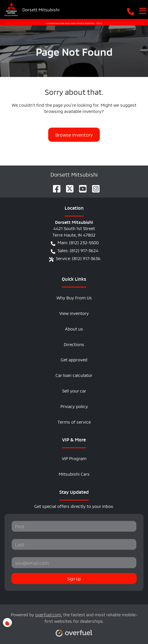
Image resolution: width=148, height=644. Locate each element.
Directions (74, 344)
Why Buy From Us (74, 297)
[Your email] (74, 563)
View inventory (74, 313)
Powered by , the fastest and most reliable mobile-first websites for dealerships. (74, 622)
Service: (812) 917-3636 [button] (75, 258)
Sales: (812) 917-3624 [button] (75, 250)
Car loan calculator (74, 375)
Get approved (74, 359)
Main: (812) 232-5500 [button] (75, 242)
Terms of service (74, 421)
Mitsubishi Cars (74, 474)
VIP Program (74, 458)
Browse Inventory (74, 135)
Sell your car (74, 390)
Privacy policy (74, 406)
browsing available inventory (73, 111)
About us (74, 328)
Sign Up (74, 578)
